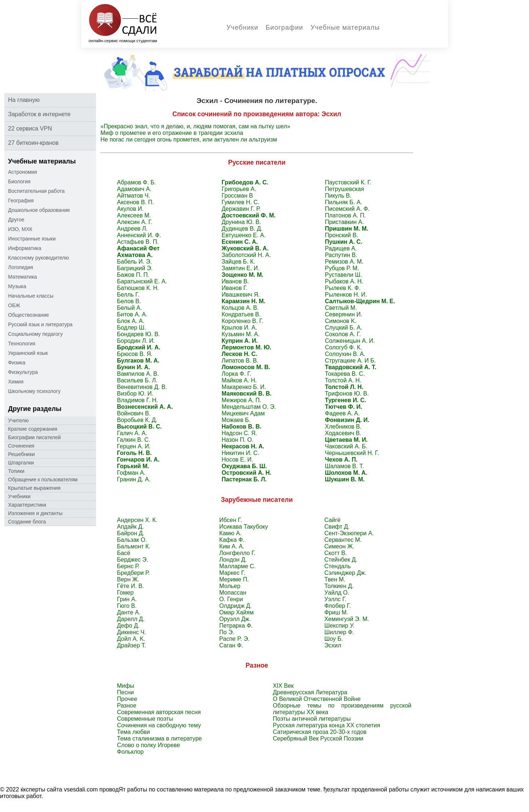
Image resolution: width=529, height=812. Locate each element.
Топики (16, 471)
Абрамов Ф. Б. (136, 182)
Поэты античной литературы (312, 719)
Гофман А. (131, 473)
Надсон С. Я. (240, 433)
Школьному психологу (34, 391)
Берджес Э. (133, 560)
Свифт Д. (337, 527)
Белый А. (129, 308)
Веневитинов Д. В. (142, 387)
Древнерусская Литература (310, 692)
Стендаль (338, 566)
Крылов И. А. (240, 328)
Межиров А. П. (242, 400)
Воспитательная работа (36, 191)
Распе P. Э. (234, 639)
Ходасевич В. (343, 433)
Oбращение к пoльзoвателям (43, 480)
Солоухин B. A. (345, 354)
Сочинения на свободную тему (159, 725)
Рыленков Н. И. (346, 295)
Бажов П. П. (133, 275)
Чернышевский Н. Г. (352, 453)
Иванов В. (236, 281)
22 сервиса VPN (30, 128)
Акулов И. (130, 209)
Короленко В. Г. (243, 321)
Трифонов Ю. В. (347, 394)
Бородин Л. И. (136, 341)
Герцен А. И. (134, 446)
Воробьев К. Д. (137, 420)
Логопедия (21, 267)
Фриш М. (336, 612)
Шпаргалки (21, 463)
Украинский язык (28, 353)
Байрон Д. (131, 533)
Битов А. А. (132, 314)
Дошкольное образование (39, 210)
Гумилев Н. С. (241, 202)
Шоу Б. (334, 639)
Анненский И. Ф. (139, 235)
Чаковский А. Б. (346, 446)
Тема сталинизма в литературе (159, 738)
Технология (22, 343)
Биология (19, 181)
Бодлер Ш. (131, 328)
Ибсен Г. (231, 520)
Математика (23, 277)
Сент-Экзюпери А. (349, 533)
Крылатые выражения (34, 488)
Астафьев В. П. (138, 242)
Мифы (126, 686)
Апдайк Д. (130, 527)
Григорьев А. (239, 189)
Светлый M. (341, 308)
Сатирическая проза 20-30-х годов (319, 732)
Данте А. (129, 612)
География (21, 201)
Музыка (17, 286)
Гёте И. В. (131, 586)
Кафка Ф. (232, 540)
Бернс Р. (128, 566)
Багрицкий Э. (135, 268)
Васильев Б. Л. (137, 380)
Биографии (284, 27)
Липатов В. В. (240, 361)
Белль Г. (128, 295)
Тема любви (133, 732)
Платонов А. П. (345, 215)
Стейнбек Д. (341, 560)
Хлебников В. (343, 427)
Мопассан (233, 593)
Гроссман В (237, 196)
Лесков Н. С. (240, 354)
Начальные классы (31, 296)
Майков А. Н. (239, 380)
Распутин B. (341, 255)
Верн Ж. (128, 579)
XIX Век (283, 686)
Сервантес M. (343, 540)
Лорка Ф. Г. (237, 374)
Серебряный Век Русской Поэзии (318, 738)
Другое (16, 220)
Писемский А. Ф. (347, 209)
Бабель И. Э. (134, 262)
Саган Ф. (231, 645)
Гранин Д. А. (134, 479)
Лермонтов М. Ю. (247, 347)
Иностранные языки (32, 239)
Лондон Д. (233, 560)
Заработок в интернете (39, 114)
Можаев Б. (236, 420)
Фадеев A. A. (342, 413)
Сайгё (333, 520)
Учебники (243, 27)
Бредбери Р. (133, 573)
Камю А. (230, 533)
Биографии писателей (34, 437)
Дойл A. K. (131, 639)
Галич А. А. (132, 433)
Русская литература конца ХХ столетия (326, 725)
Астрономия (23, 172)
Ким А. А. (232, 546)
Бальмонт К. (134, 546)
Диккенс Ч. (131, 632)
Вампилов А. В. (138, 374)
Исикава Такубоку (244, 527)
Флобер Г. (338, 606)
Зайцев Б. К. (238, 262)
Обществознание (29, 315)
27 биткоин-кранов (33, 143)
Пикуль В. (338, 196)
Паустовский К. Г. (348, 182)
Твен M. (335, 579)
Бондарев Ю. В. (138, 334)
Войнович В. (134, 413)
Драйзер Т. (131, 645)
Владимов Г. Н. (137, 400)
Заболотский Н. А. (246, 255)
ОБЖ (14, 305)
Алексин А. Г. (135, 222)
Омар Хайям (236, 612)
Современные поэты (145, 719)
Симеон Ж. (339, 546)
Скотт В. (336, 553)
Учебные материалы (345, 27)
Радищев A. (341, 248)
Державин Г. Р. (241, 209)
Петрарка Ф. (236, 626)
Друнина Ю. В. (242, 222)
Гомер (125, 593)
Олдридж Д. (236, 606)
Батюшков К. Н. (138, 288)
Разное (127, 706)
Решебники (21, 454)
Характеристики (27, 505)
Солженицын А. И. (350, 341)
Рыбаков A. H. (344, 281)
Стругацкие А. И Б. (350, 361)
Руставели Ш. (343, 275)
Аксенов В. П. (135, 202)
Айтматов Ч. (134, 196)
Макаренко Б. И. (244, 387)
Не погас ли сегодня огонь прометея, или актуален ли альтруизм (189, 139)
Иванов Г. (235, 288)
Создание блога (27, 522)
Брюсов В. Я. (135, 354)
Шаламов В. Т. (344, 466)
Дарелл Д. (131, 619)
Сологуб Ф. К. (343, 347)
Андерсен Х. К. (137, 520)
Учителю (18, 420)
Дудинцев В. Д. (242, 229)
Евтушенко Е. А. (244, 235)
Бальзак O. (132, 540)
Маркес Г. (232, 573)
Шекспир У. (339, 626)
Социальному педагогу (35, 334)
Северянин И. (344, 314)
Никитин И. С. (240, 453)
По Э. (227, 632)
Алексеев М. (134, 215)
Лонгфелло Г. (237, 553)
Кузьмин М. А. (241, 334)
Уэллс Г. (335, 599)
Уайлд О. (337, 593)
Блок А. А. (131, 321)
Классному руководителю (38, 258)
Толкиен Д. (339, 586)
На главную (24, 100)
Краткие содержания (33, 429)
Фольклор (130, 752)
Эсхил (333, 645)
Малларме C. (237, 566)
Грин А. (127, 599)
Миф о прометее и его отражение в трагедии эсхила (172, 133)
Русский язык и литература (40, 324)
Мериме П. (234, 579)
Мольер (230, 586)
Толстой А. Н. (343, 380)
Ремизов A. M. (344, 262)
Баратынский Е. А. (142, 281)
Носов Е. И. (238, 460)
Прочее (127, 699)
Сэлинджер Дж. (346, 573)
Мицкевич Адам (243, 413)
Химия (16, 382)
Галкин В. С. (134, 440)
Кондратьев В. (241, 314)
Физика (17, 363)
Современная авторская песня (159, 712)
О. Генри (231, 599)
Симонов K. (341, 321)
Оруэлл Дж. (235, 619)
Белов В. (129, 301)
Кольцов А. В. (240, 308)
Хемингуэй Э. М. (347, 619)
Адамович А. (134, 189)
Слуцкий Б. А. (344, 328)
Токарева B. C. (345, 374)
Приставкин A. (344, 222)
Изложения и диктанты (35, 513)
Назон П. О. (238, 440)
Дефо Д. (128, 626)
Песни (125, 692)
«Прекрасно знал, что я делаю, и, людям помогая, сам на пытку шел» (195, 126)
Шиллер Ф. (339, 632)
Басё (124, 553)
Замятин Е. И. (241, 268)
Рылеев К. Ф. (343, 288)
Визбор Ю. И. (135, 394)
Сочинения (21, 446)
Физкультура (23, 372)
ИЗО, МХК (20, 229)
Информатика (25, 248)
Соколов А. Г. (343, 334)
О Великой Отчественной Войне (317, 699)
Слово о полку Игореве (148, 745)
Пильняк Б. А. (344, 202)
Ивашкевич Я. (241, 295)
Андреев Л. (132, 229)
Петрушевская (344, 189)
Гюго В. (127, 606)
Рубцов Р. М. (342, 268)
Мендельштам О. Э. (249, 407)
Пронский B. (341, 235)
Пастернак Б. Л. (244, 479)
